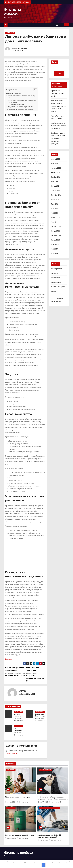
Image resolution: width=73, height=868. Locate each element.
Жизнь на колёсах (18, 847)
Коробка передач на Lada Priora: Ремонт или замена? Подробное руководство (58, 139)
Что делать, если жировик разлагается (21, 107)
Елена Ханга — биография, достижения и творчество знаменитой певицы (35, 674)
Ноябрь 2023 (55, 231)
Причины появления (14, 93)
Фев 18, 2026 (44, 835)
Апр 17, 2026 (44, 799)
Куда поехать (55, 273)
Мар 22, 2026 (12, 833)
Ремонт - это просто (46, 770)
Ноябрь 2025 (55, 173)
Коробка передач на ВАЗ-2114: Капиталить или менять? (58, 126)
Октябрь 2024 (56, 191)
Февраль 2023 (56, 236)
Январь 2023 (55, 240)
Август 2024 (55, 200)
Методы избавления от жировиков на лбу (21, 96)
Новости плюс (56, 282)
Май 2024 (54, 213)
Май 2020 (54, 249)
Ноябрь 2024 (55, 186)
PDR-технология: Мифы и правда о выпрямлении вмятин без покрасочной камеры (58, 106)
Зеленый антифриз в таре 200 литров (19, 830)
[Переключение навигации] (57, 25)
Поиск (54, 62)
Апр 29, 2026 (11, 799)
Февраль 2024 (56, 227)
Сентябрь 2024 (56, 195)
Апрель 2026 (55, 159)
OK (43, 865)
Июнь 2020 (55, 245)
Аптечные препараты (17, 98)
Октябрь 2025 (56, 177)
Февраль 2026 (56, 168)
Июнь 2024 (55, 209)
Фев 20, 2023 (17, 718)
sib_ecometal (22, 48)
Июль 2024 (55, 204)
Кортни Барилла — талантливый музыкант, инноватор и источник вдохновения (15, 672)
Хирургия (14, 102)
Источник (8, 659)
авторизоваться (11, 754)
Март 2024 (55, 222)
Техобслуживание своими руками (49, 805)
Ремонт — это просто (58, 287)
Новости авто (55, 278)
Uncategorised (10, 33)
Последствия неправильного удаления (21, 109)
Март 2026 (54, 164)
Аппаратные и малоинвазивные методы (24, 100)
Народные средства (17, 104)
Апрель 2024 (55, 218)
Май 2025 (54, 182)
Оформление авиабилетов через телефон (57, 94)
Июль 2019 (54, 254)
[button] (61, 25)
